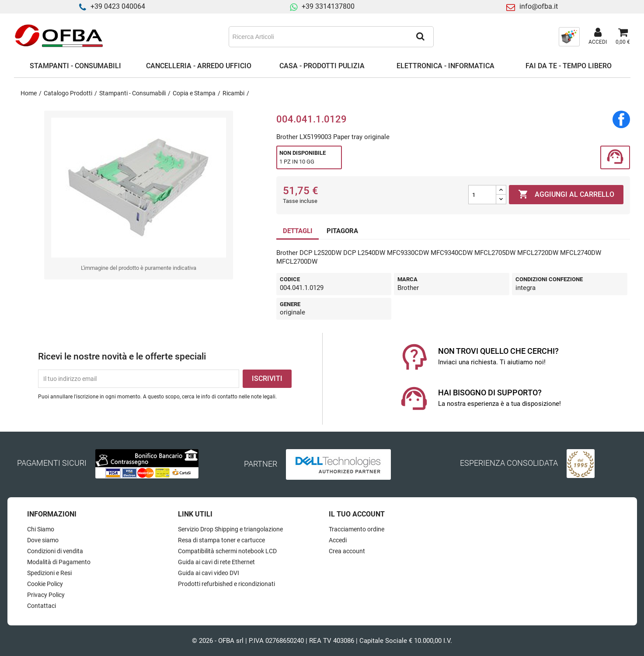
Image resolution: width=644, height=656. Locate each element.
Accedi (338, 540)
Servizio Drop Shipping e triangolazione (230, 529)
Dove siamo (43, 540)
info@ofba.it (539, 6)
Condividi (621, 119)
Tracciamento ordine (357, 529)
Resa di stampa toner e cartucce (221, 540)
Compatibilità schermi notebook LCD (227, 551)
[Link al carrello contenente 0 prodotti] (623, 37)
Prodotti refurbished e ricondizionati (226, 584)
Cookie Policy (45, 584)
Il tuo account (357, 514)
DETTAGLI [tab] (298, 231)
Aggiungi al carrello (566, 195)
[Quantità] (482, 195)
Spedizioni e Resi (49, 573)
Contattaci (42, 606)
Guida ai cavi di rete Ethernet (216, 562)
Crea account (347, 551)
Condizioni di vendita (55, 551)
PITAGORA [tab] (342, 231)
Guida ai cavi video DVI (209, 573)
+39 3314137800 (328, 6)
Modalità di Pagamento (59, 562)
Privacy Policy (46, 595)
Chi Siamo (41, 529)
